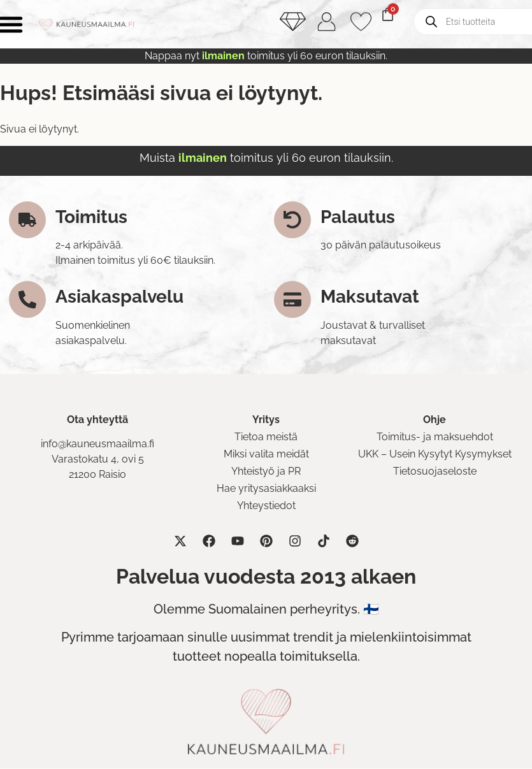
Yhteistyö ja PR (266, 472)
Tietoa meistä (266, 437)
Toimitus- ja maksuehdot (435, 437)
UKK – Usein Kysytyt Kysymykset (435, 455)
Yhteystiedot (266, 506)
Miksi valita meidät (266, 455)
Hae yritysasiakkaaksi (266, 489)
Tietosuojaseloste (435, 472)
